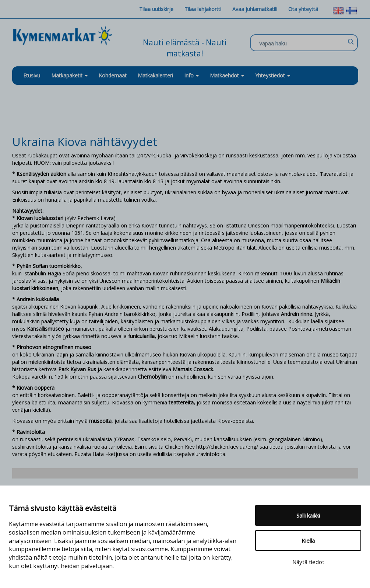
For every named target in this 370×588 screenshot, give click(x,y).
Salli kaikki (308, 515)
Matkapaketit (69, 75)
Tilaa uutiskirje (156, 9)
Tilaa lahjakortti (203, 9)
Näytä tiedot (308, 562)
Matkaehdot (227, 75)
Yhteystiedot (273, 75)
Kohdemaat (113, 75)
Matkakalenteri (155, 75)
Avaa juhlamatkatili (255, 9)
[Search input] (302, 43)
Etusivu (32, 75)
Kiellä (308, 540)
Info (191, 75)
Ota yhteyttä (303, 9)
